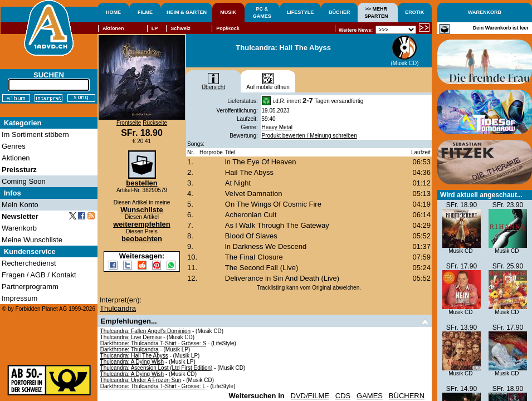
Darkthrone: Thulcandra (130, 349)
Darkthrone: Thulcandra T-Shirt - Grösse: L (153, 386)
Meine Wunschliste (32, 240)
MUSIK (228, 12)
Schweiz (180, 28)
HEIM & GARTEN (187, 12)
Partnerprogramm (30, 287)
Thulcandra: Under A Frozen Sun (141, 380)
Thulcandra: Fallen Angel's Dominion (146, 331)
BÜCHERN (407, 396)
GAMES (370, 396)
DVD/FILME (310, 396)
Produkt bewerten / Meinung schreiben (309, 136)
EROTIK (414, 12)
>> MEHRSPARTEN (376, 13)
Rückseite (155, 123)
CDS (343, 396)
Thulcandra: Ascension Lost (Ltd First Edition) (157, 368)
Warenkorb (19, 228)
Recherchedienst (29, 263)
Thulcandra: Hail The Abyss (134, 356)
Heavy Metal (277, 127)
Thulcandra (118, 308)
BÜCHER (340, 12)
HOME (113, 12)
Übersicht (213, 85)
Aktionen (113, 28)
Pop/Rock (228, 28)
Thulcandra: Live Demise (131, 337)
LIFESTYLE (301, 12)
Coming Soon (24, 181)
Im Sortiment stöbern (35, 135)
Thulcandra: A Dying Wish (132, 362)
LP (155, 28)
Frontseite (129, 123)
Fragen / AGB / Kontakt (39, 275)
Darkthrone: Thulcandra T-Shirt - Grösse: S (153, 343)
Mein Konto (20, 205)
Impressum (19, 298)
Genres (14, 146)
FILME (145, 12)
